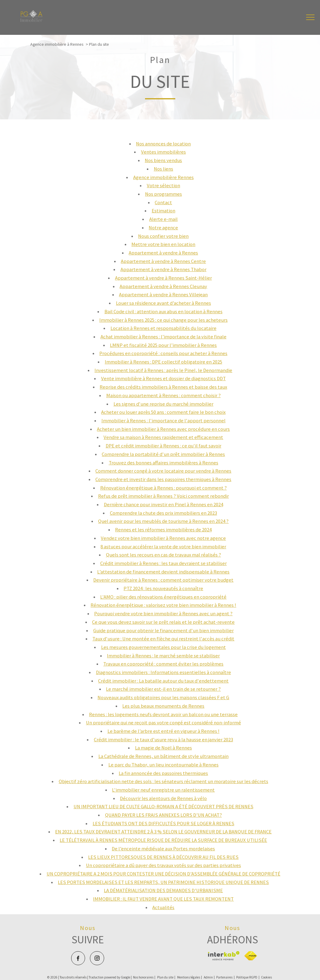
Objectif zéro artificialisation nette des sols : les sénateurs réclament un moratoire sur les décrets (163, 781)
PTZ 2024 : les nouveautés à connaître (163, 588)
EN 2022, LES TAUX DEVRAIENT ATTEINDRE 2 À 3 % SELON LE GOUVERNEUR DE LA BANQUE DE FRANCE (163, 832)
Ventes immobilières (163, 152)
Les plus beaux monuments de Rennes (163, 706)
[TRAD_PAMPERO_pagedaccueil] (32, 20)
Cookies (266, 977)
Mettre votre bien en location (163, 244)
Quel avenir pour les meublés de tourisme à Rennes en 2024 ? (163, 521)
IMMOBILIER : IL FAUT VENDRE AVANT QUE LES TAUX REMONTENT (163, 899)
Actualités (163, 907)
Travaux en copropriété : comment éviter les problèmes (163, 664)
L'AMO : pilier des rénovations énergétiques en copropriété (163, 597)
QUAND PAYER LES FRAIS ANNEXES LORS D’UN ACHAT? (163, 815)
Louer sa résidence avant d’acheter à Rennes (163, 303)
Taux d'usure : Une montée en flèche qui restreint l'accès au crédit (163, 639)
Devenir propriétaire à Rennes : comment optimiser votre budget (163, 580)
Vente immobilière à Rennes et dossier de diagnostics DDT (163, 379)
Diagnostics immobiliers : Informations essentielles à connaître (163, 672)
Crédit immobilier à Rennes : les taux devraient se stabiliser (163, 563)
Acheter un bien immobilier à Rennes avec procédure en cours (163, 429)
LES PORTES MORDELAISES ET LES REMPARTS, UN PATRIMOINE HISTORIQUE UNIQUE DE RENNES (163, 882)
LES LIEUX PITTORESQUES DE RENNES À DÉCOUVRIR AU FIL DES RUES (163, 857)
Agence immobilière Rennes (163, 177)
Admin (208, 977)
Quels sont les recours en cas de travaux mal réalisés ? (163, 555)
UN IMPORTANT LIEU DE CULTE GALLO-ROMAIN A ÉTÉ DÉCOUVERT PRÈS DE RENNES (163, 807)
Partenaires (224, 977)
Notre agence (163, 228)
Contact (163, 203)
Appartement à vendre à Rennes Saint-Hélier (163, 278)
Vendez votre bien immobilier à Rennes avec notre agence (163, 538)
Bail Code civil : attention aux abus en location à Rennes (163, 312)
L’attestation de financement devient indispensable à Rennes (163, 572)
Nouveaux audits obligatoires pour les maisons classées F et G (163, 698)
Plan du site (165, 977)
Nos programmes (163, 194)
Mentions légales (189, 977)
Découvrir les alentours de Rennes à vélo (163, 798)
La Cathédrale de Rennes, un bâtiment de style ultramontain (163, 756)
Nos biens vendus (163, 160)
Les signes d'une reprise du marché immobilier (163, 404)
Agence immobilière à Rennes (57, 44)
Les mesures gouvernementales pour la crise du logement (163, 647)
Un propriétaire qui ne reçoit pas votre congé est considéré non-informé (163, 723)
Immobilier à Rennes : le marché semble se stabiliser (163, 656)
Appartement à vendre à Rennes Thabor (163, 269)
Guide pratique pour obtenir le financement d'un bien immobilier (163, 631)
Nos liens (163, 169)
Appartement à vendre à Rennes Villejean (163, 295)
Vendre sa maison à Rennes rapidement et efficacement (163, 437)
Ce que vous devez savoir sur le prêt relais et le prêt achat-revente (163, 622)
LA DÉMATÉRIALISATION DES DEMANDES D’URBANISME (163, 890)
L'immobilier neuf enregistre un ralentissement (163, 790)
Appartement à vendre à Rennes (163, 253)
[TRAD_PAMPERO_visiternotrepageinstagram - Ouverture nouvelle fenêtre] (97, 958)
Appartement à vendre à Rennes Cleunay (163, 286)
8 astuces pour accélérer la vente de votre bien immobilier (163, 547)
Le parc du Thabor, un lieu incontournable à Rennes (163, 765)
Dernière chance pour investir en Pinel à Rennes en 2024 (163, 505)
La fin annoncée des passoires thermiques (163, 773)
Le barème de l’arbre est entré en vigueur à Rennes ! (163, 731)
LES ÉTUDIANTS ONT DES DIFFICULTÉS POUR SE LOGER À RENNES (163, 824)
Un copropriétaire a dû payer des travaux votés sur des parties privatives (163, 865)
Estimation (163, 211)
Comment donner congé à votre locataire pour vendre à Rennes (163, 471)
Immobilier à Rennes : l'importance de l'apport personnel (163, 421)
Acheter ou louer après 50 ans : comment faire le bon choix (163, 412)
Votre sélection (163, 186)
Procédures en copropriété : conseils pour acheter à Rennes (163, 353)
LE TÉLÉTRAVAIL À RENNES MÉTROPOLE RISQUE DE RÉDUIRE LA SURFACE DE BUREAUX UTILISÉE (163, 840)
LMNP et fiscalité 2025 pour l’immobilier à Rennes (163, 345)
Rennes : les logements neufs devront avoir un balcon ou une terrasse (163, 714)
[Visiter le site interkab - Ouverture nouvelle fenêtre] (224, 956)
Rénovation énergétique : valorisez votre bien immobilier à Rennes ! (163, 605)
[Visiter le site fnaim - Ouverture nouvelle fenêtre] (251, 956)
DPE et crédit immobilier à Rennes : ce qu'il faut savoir (163, 446)
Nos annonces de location (163, 144)
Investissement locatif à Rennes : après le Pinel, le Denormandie (163, 370)
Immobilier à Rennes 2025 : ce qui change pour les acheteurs (163, 320)
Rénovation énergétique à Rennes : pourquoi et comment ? (163, 488)
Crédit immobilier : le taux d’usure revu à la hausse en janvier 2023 (163, 740)
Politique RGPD (247, 977)
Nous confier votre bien (163, 236)
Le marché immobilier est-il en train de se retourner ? (163, 689)
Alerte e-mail (163, 219)
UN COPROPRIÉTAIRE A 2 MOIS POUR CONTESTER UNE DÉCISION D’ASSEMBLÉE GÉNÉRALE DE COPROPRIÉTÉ (163, 874)
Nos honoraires (143, 977)
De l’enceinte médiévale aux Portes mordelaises (163, 849)
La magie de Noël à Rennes (163, 748)
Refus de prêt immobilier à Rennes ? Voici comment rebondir (163, 496)
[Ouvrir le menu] (310, 18)
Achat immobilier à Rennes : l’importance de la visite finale (163, 337)
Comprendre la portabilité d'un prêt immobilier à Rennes (163, 454)
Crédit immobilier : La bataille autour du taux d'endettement (163, 681)
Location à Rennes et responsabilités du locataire (163, 328)
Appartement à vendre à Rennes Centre (163, 261)
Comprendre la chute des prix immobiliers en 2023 (163, 513)
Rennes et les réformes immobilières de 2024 (163, 530)
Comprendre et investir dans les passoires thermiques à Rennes (163, 479)
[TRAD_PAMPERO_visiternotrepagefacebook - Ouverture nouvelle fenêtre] (78, 958)
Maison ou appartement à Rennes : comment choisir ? (163, 395)
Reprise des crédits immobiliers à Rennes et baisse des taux (163, 387)
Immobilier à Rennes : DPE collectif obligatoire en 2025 (163, 362)
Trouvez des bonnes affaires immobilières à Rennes (163, 463)
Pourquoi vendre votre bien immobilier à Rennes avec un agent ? (163, 614)
